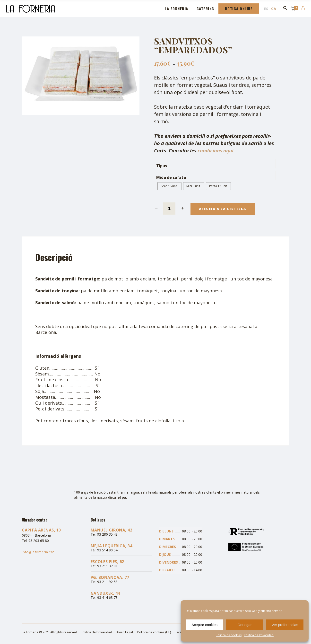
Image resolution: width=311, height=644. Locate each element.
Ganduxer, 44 (105, 593)
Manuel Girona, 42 (112, 530)
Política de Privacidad (259, 635)
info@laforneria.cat (38, 552)
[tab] (57, 257)
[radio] (169, 186)
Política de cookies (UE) (154, 632)
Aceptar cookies (204, 625)
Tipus (162, 166)
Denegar (245, 625)
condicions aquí (216, 151)
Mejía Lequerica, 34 (112, 546)
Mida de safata (171, 178)
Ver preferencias (285, 625)
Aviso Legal (125, 632)
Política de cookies (229, 635)
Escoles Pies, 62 (107, 562)
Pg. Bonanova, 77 (110, 577)
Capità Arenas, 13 (41, 530)
